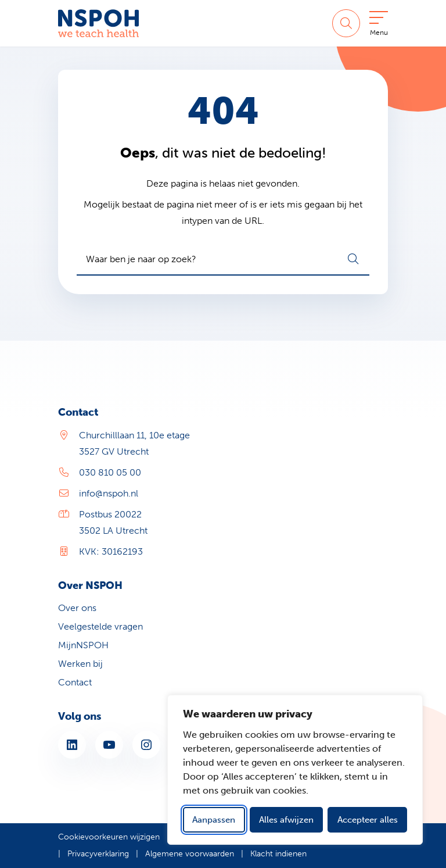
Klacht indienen (278, 854)
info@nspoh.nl (109, 493)
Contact (75, 682)
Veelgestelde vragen (100, 626)
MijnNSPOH (83, 645)
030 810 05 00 (110, 472)
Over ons (77, 608)
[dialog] (295, 770)
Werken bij (80, 664)
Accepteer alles (368, 820)
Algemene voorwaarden (190, 854)
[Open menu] (379, 26)
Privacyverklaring (98, 854)
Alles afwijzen (286, 820)
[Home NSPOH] (98, 23)
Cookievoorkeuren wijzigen (109, 837)
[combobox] (223, 259)
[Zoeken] (346, 23)
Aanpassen (214, 820)
